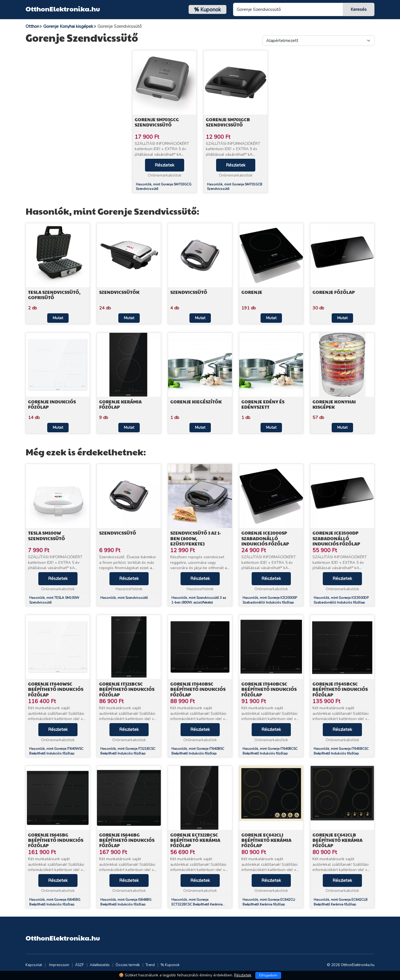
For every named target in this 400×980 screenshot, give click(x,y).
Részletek (165, 165)
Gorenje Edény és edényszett (263, 404)
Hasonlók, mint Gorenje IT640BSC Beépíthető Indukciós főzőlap (198, 751)
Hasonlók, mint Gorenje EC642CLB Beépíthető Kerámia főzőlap (341, 902)
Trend (150, 965)
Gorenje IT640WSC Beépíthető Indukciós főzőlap (56, 689)
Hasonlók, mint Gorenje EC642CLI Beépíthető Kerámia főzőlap (269, 902)
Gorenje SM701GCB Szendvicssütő (228, 122)
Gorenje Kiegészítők (196, 402)
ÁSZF (79, 965)
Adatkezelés (100, 965)
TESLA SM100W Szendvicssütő (47, 535)
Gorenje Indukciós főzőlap (52, 404)
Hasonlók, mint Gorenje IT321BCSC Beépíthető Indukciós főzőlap (128, 751)
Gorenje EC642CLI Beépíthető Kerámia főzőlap (266, 840)
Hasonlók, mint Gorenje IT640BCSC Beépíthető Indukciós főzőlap (270, 751)
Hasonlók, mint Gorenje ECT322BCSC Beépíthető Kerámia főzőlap (197, 904)
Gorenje (252, 292)
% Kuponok (170, 965)
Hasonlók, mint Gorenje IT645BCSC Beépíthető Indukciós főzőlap (341, 751)
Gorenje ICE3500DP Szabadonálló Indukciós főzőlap (336, 538)
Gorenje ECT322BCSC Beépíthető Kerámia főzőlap (195, 840)
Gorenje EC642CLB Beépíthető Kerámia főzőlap (337, 840)
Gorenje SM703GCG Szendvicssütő (157, 122)
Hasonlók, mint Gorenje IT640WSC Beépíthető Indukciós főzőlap (56, 751)
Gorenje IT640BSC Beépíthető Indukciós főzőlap (198, 689)
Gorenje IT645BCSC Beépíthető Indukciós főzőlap (340, 689)
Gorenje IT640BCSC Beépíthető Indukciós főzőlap (269, 689)
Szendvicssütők (119, 292)
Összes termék (128, 965)
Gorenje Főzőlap (334, 292)
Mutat (58, 318)
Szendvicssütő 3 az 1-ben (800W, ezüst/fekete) (196, 538)
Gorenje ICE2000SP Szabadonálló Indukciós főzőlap (265, 538)
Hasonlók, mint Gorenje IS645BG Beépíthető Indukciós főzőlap (55, 902)
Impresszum (59, 965)
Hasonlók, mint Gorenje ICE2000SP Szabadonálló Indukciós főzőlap (270, 600)
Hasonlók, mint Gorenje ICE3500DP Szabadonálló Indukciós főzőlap (341, 600)
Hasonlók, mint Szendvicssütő (124, 598)
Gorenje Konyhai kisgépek (334, 404)
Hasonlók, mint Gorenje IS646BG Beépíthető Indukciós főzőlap (126, 902)
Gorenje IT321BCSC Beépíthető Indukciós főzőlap (127, 689)
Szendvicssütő (189, 292)
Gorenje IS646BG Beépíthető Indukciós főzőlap (127, 840)
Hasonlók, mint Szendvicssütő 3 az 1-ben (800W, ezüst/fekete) (199, 600)
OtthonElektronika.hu (63, 9)
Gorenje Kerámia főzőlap (120, 404)
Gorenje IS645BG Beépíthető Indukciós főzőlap (56, 840)
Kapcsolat (34, 965)
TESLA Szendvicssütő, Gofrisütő (54, 295)
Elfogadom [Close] (268, 975)
